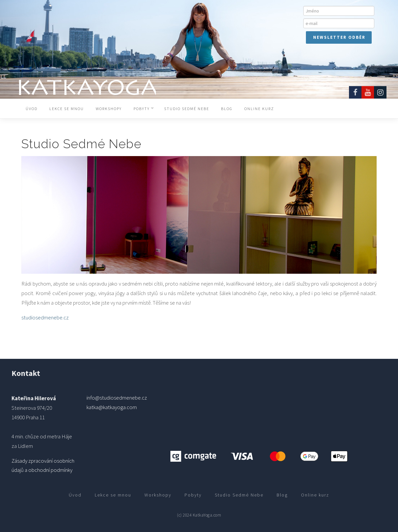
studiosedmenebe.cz (45, 317)
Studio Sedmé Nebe (187, 109)
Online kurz (259, 109)
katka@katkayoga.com (112, 407)
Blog (227, 109)
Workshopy (109, 109)
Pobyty (142, 109)
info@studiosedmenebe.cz (117, 398)
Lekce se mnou (67, 109)
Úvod (32, 109)
